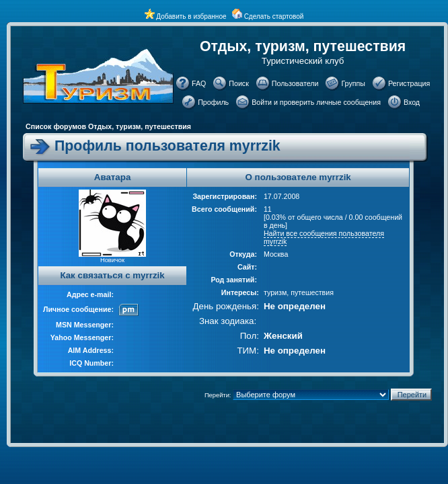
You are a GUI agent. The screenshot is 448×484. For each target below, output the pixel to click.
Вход (412, 102)
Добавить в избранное (191, 16)
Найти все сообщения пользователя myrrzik (324, 237)
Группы (353, 83)
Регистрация (409, 83)
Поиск (239, 83)
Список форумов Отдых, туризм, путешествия (108, 126)
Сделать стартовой (274, 16)
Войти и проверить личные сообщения (316, 102)
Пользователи (295, 83)
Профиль (213, 102)
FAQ (199, 83)
